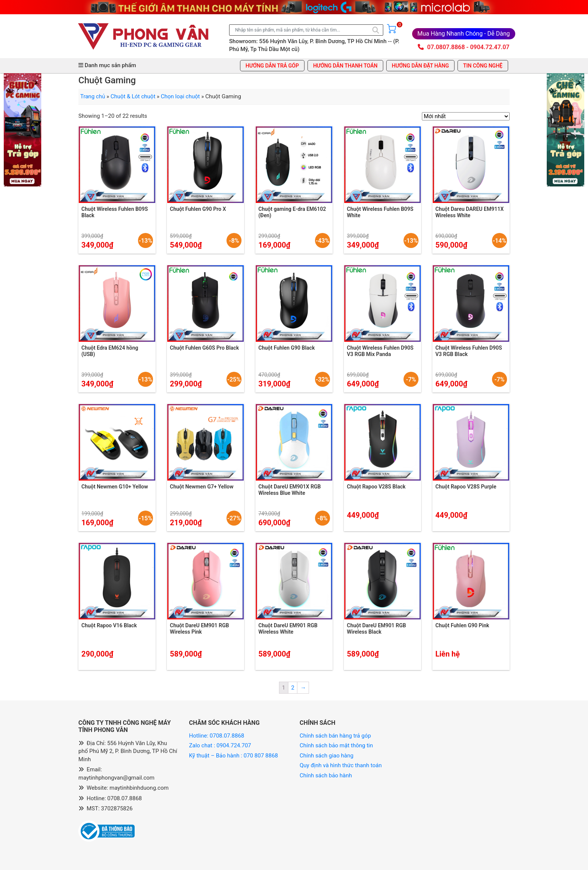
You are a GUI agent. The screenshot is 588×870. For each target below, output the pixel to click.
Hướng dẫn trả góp (272, 66)
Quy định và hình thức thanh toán (341, 765)
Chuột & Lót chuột (133, 96)
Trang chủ (93, 96)
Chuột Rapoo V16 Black (109, 625)
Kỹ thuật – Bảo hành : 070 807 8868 (234, 756)
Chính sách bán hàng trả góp (335, 736)
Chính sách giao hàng (326, 756)
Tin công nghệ (483, 66)
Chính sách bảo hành (326, 775)
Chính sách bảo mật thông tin (336, 745)
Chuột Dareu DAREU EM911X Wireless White (469, 212)
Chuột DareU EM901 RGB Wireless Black (376, 629)
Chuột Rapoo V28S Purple (466, 487)
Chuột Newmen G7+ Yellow (202, 487)
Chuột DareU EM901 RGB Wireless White (288, 629)
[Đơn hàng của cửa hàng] (466, 116)
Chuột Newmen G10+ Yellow (115, 487)
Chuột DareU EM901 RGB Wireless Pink (199, 629)
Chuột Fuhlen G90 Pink (462, 625)
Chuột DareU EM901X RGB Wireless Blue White (289, 490)
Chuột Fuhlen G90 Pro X (198, 209)
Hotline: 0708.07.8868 (217, 736)
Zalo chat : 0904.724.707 (221, 745)
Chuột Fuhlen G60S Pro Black (204, 348)
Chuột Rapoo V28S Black (376, 487)
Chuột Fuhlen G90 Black (286, 348)
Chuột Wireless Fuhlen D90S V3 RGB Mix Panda (380, 351)
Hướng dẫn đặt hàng (420, 66)
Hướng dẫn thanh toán (345, 66)
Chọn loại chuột (180, 96)
